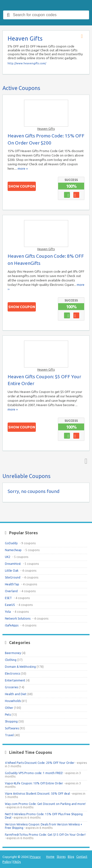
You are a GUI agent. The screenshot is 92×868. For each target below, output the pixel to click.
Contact (82, 857)
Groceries (12, 687)
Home (50, 857)
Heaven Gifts (46, 129)
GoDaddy (11, 543)
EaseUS (10, 605)
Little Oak (12, 571)
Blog (71, 857)
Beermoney (13, 653)
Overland (11, 591)
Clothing (11, 660)
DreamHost (13, 564)
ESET (8, 598)
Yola (8, 612)
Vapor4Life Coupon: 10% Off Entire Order (34, 783)
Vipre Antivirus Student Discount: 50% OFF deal (37, 794)
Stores (61, 857)
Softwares (12, 728)
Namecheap (13, 550)
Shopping (11, 721)
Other (9, 708)
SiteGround (13, 577)
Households (13, 701)
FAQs (17, 862)
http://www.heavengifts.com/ (27, 63)
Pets (8, 715)
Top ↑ (85, 461)
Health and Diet (16, 694)
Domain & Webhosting (20, 667)
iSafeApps (12, 625)
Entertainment (15, 680)
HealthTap (12, 584)
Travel (9, 735)
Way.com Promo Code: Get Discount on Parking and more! (45, 804)
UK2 (8, 557)
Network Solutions (18, 618)
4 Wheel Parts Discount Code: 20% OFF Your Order (40, 763)
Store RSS (83, 36)
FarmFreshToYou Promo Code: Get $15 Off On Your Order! (45, 835)
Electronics (13, 673)
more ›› (23, 168)
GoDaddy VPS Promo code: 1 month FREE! (34, 773)
